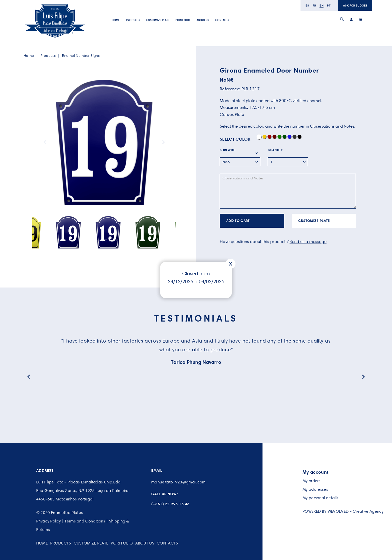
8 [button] (114, 240)
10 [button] (121, 240)
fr (314, 5)
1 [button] (87, 240)
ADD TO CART (238, 221)
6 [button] (106, 240)
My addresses (315, 489)
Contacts (222, 20)
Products (133, 20)
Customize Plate (158, 20)
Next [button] (163, 142)
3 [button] (95, 240)
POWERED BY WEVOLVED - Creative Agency (343, 511)
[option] (104, 142)
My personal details (320, 498)
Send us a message (308, 241)
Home (116, 20)
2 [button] (91, 240)
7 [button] (110, 240)
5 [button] (102, 240)
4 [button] (99, 240)
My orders (311, 481)
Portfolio (183, 20)
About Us (203, 20)
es (307, 5)
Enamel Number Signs (81, 56)
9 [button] (117, 240)
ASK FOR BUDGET (355, 5)
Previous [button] (45, 142)
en (321, 5)
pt (329, 5)
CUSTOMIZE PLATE (314, 221)
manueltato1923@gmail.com (178, 482)
